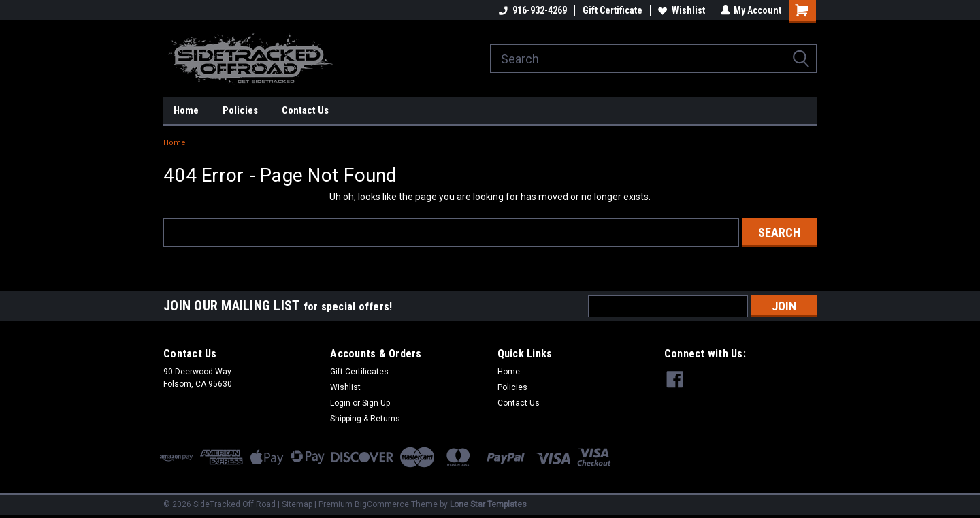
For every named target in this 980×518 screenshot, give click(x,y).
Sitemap (297, 504)
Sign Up (376, 403)
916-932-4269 (532, 10)
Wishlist (681, 10)
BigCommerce (382, 504)
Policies (240, 110)
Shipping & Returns (365, 419)
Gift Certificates (359, 372)
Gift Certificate (612, 10)
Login (340, 403)
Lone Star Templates (488, 504)
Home (186, 110)
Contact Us (305, 110)
